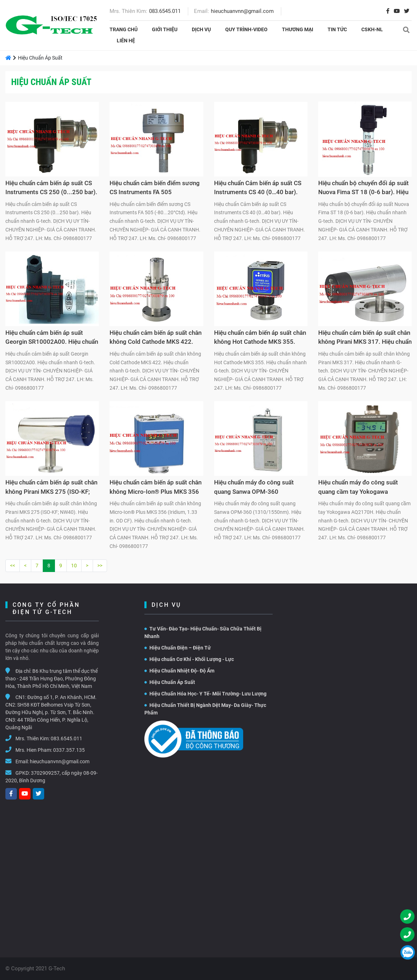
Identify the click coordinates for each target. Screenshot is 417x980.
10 (74, 566)
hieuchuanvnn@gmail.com (242, 11)
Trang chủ (124, 29)
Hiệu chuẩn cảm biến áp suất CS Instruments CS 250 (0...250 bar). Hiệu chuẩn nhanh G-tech (51, 189)
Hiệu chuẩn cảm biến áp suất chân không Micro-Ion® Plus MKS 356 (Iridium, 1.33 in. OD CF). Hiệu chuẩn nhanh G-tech (156, 488)
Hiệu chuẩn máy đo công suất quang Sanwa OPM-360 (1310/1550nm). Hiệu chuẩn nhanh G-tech (254, 488)
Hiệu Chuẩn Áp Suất (170, 682)
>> (100, 566)
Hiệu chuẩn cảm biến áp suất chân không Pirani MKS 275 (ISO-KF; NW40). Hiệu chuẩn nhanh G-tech (51, 488)
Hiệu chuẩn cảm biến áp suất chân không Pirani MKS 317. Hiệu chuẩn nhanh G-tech (365, 338)
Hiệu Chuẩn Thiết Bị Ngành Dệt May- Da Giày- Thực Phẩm (205, 709)
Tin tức (337, 29)
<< (13, 566)
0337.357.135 (69, 750)
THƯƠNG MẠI (298, 29)
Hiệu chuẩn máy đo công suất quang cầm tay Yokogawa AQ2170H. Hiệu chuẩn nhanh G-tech (361, 488)
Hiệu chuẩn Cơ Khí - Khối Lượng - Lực (189, 659)
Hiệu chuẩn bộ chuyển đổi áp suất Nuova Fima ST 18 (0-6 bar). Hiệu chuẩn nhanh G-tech (363, 189)
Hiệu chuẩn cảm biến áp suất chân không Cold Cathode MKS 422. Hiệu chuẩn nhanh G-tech (156, 338)
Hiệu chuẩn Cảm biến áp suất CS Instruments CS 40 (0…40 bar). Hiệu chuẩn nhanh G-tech (258, 189)
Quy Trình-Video (246, 29)
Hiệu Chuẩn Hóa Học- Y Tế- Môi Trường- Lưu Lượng (205, 694)
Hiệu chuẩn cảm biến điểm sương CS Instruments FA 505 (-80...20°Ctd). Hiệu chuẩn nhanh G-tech (155, 189)
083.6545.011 (165, 11)
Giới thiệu (165, 29)
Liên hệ (126, 41)
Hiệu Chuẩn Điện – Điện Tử (178, 648)
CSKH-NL (372, 29)
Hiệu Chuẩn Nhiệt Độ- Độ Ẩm (179, 671)
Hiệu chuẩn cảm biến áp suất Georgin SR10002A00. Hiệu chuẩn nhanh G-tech (52, 338)
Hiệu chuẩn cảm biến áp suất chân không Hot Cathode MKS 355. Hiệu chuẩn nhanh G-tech (260, 338)
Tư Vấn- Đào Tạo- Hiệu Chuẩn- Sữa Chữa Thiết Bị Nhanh (203, 632)
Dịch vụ (201, 29)
